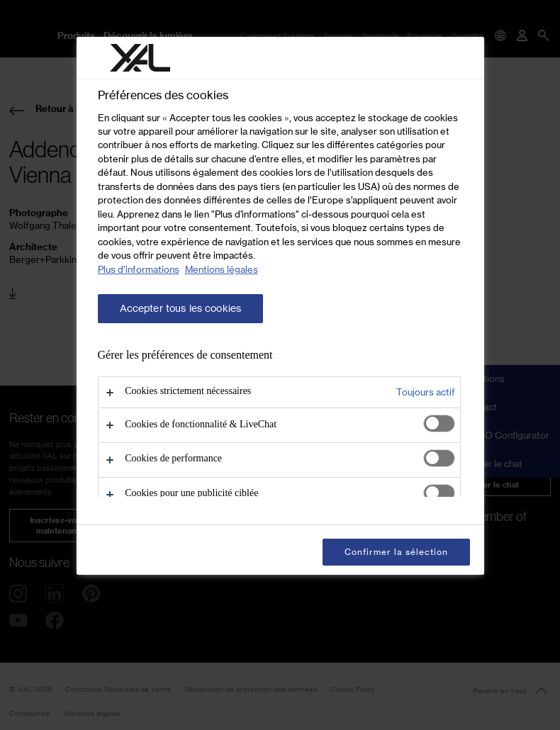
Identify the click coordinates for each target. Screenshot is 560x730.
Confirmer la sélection (396, 552)
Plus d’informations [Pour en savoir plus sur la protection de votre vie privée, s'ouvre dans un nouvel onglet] (139, 269)
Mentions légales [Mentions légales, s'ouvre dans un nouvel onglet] (222, 269)
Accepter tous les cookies (181, 308)
